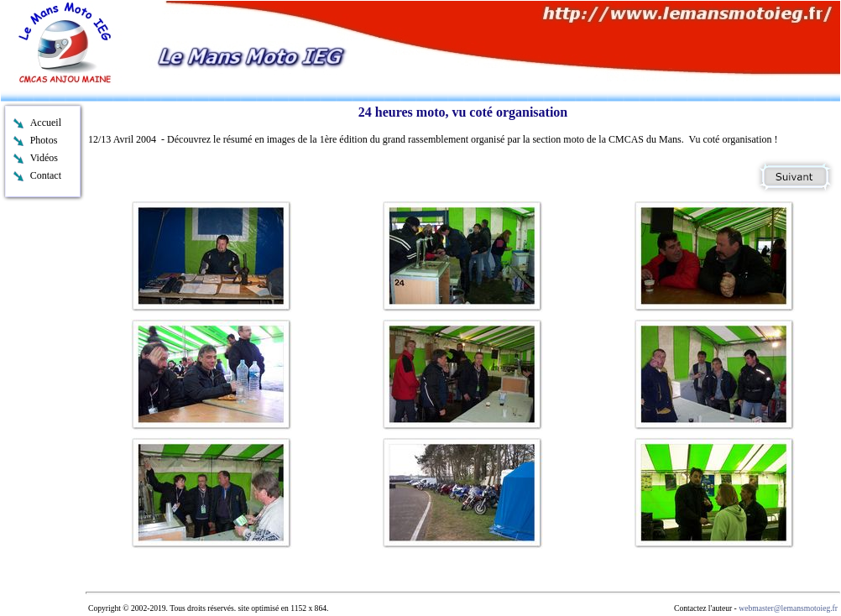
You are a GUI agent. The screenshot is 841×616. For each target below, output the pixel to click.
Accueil (46, 123)
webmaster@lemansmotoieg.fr (788, 608)
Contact (46, 175)
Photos (44, 140)
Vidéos (44, 158)
